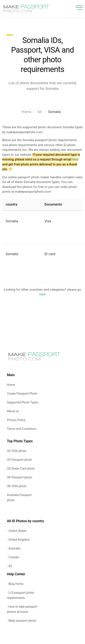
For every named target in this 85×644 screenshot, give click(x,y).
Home (26, 112)
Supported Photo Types (23, 402)
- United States (17, 531)
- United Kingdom (18, 540)
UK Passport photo (20, 477)
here (75, 159)
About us (13, 411)
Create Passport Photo (22, 394)
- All (9, 566)
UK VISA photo (17, 486)
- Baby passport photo (22, 621)
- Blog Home (15, 584)
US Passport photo (20, 460)
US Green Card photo (21, 469)
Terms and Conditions (22, 429)
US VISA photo (17, 451)
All (40, 112)
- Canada (13, 557)
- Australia (14, 548)
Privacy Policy (16, 420)
